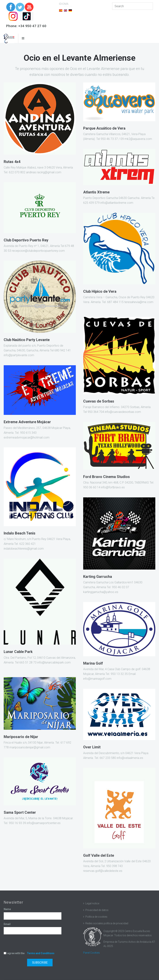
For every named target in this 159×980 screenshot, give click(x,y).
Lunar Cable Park (18, 652)
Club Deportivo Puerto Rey (26, 240)
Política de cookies (96, 917)
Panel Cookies (91, 953)
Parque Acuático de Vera (104, 128)
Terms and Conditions (41, 953)
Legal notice (92, 903)
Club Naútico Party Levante (27, 340)
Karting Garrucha (98, 577)
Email (7, 924)
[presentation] (32, 944)
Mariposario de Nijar (21, 737)
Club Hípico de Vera (100, 291)
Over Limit (92, 747)
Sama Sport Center (20, 812)
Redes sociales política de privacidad (107, 923)
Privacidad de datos (97, 910)
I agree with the (29, 953)
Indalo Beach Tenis (20, 533)
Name (7, 909)
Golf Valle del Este (99, 855)
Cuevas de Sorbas (99, 401)
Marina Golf (93, 663)
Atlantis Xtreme (96, 192)
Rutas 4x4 (12, 162)
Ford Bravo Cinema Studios (107, 477)
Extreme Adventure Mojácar (27, 422)
